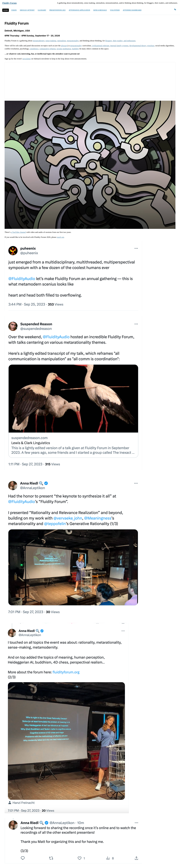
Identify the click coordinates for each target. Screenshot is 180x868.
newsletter (27, 59)
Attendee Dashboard (132, 10)
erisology (151, 46)
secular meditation (64, 49)
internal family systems (119, 46)
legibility (75, 49)
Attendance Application (79, 10)
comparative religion (47, 49)
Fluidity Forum (9, 3)
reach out (60, 237)
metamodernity (39, 41)
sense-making (51, 41)
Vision (14, 10)
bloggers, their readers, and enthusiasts (120, 41)
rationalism (62, 41)
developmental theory (138, 46)
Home (6, 10)
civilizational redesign (101, 46)
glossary (64, 46)
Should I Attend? (27, 10)
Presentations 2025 (57, 10)
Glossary (42, 10)
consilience (34, 49)
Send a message (100, 10)
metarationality (73, 41)
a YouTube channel (18, 232)
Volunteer (115, 10)
